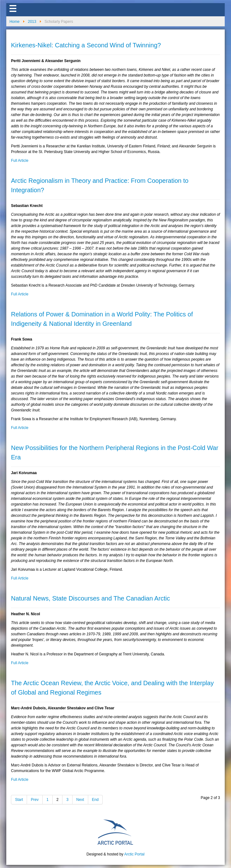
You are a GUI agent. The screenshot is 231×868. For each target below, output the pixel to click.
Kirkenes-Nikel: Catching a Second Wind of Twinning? (86, 45)
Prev (35, 800)
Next (80, 800)
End (95, 800)
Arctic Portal (134, 854)
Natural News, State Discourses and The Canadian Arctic (91, 598)
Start (19, 800)
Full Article (20, 161)
